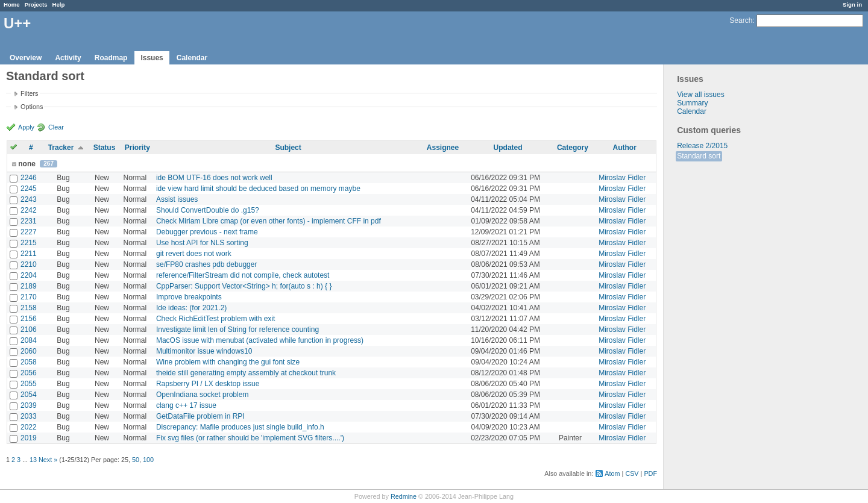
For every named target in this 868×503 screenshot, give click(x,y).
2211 (29, 254)
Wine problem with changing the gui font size (228, 362)
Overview (26, 58)
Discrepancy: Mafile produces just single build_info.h (240, 427)
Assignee (443, 148)
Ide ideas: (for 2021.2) (191, 308)
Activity (68, 58)
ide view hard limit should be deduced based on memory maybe (258, 189)
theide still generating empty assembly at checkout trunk (246, 373)
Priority (137, 148)
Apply (26, 127)
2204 (29, 275)
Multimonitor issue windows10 (204, 351)
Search (741, 20)
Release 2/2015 (702, 146)
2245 (29, 189)
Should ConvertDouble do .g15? (208, 210)
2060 (29, 351)
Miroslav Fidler (622, 178)
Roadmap (111, 58)
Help (59, 5)
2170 (29, 297)
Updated (508, 148)
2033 (29, 416)
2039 (29, 405)
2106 (29, 330)
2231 (29, 221)
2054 (29, 395)
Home (12, 5)
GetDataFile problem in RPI (200, 416)
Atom (612, 473)
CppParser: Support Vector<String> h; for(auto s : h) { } (244, 286)
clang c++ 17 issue (186, 405)
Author (625, 148)
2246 (29, 178)
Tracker (61, 148)
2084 (29, 340)
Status (105, 148)
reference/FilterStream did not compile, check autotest (243, 275)
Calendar (192, 58)
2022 (29, 427)
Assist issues (177, 199)
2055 (29, 384)
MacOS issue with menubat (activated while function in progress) (260, 340)
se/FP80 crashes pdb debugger (206, 264)
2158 (29, 308)
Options (32, 107)
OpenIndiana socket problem (202, 395)
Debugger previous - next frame (207, 232)
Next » (48, 460)
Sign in (852, 5)
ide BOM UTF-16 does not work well (214, 178)
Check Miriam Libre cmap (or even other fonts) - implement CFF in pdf (269, 221)
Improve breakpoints (189, 297)
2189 (29, 286)
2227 (29, 232)
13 (33, 460)
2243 (29, 199)
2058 (29, 362)
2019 (29, 438)
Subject (288, 148)
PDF (650, 473)
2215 (29, 243)
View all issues (700, 95)
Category (573, 148)
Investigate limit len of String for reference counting (237, 330)
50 (136, 460)
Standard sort (699, 156)
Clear (56, 127)
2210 (29, 264)
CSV (632, 473)
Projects (36, 5)
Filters (29, 93)
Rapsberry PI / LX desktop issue (208, 384)
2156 (29, 319)
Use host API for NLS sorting (202, 243)
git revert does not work (194, 254)
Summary (692, 103)
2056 (29, 373)
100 (148, 460)
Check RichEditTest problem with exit (215, 319)
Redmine (404, 496)
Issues (152, 58)
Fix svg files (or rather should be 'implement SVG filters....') (250, 438)
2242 (29, 210)
